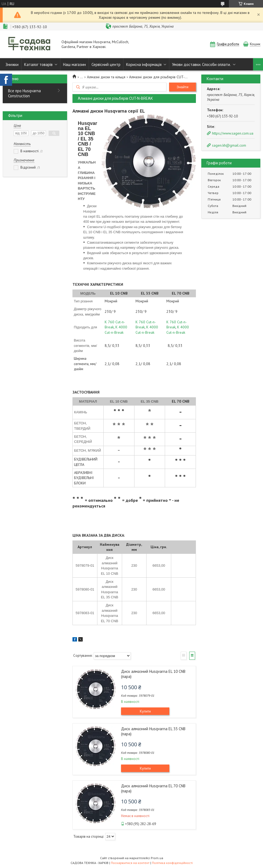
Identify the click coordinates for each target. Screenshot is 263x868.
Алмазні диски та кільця (106, 77)
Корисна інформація (144, 64)
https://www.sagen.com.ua (233, 133)
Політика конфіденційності (172, 863)
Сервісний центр (106, 64)
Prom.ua (157, 858)
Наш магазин (74, 64)
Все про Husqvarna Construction (24, 93)
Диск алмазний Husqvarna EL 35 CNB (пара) (153, 731)
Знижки (12, 64)
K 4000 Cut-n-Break (116, 330)
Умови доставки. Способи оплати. (201, 64)
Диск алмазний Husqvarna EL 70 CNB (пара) (153, 788)
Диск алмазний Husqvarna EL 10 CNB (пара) (153, 674)
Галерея (184, 656)
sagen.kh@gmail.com (229, 145)
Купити (145, 711)
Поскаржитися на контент (130, 863)
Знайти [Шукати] (182, 87)
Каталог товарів (38, 64)
